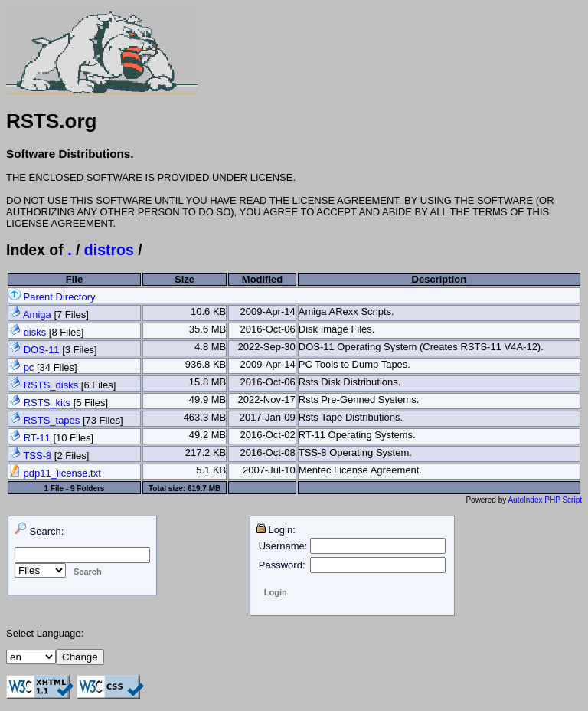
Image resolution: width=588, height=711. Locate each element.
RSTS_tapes (52, 420)
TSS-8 (37, 455)
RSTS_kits (47, 403)
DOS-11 (42, 350)
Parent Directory (52, 297)
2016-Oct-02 (267, 435)
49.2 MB (207, 435)
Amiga (37, 315)
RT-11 (37, 438)
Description (439, 279)
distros (109, 250)
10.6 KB (208, 311)
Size (185, 279)
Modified (262, 279)
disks (35, 332)
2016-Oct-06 (267, 329)
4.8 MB (210, 347)
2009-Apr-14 (267, 311)
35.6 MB (207, 329)
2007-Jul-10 (269, 470)
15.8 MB (207, 382)
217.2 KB (206, 452)
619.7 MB (204, 488)
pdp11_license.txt (55, 473)
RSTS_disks (51, 385)
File (74, 279)
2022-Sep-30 (267, 347)
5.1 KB (211, 470)
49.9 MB (207, 400)
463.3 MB (205, 417)
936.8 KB (206, 364)
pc (29, 367)
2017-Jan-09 (268, 417)
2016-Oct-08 (267, 452)
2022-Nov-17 (267, 400)
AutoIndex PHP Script (545, 500)
